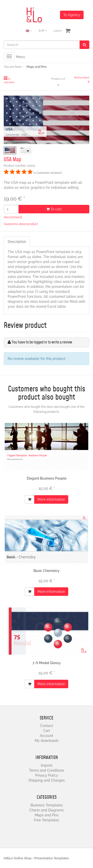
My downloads (47, 741)
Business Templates (47, 805)
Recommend (13, 217)
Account (47, 736)
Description (17, 242)
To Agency (72, 15)
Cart (47, 731)
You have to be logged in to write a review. (42, 342)
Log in (57, 31)
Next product (82, 78)
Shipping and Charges (47, 780)
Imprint (47, 765)
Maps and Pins (47, 815)
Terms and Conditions (47, 770)
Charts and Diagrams (46, 810)
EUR (43, 31)
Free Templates (46, 820)
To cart (54, 209)
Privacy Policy (47, 775)
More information (51, 499)
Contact (47, 726)
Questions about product (21, 224)
